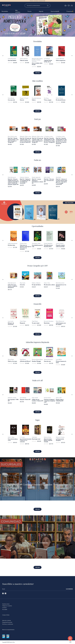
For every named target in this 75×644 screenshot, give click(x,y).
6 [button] (42, 35)
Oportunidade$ (55, 11)
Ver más (37, 73)
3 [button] (36, 35)
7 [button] (44, 35)
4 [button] (38, 35)
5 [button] (40, 35)
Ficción (30, 11)
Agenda (41, 11)
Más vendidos (18, 11)
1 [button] (31, 35)
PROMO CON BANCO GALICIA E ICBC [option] (38, 1)
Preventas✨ (70, 11)
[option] (37, 25)
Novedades (5, 11)
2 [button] (33, 35)
